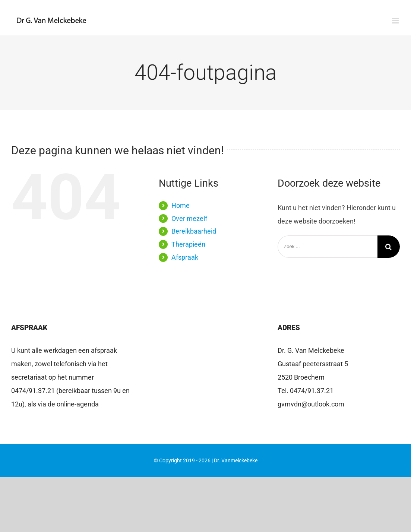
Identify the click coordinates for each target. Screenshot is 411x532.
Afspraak (185, 257)
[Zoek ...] (328, 247)
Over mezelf (189, 218)
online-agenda (78, 404)
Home (181, 205)
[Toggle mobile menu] (396, 21)
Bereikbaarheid (194, 231)
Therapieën (188, 244)
